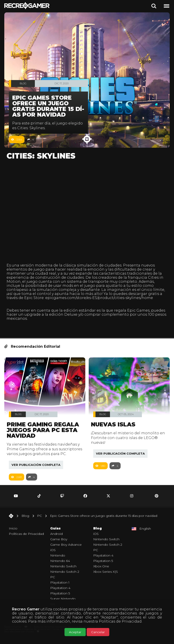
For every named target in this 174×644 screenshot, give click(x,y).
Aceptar (75, 632)
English (145, 534)
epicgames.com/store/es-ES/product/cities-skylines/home (99, 298)
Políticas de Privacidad (120, 621)
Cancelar (98, 632)
